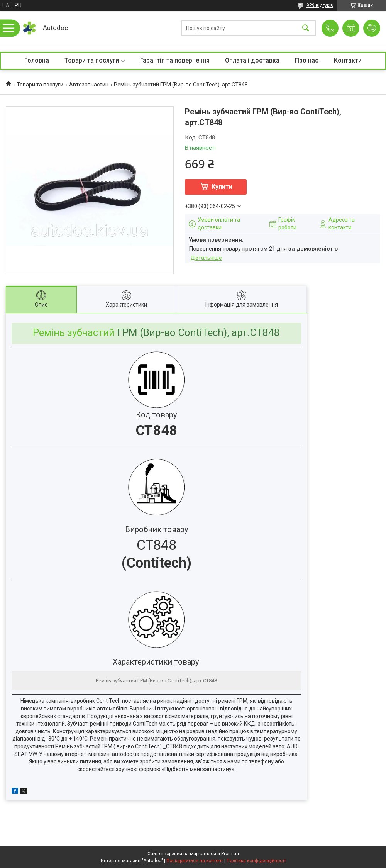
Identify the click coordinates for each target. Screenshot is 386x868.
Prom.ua (230, 854)
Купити (222, 187)
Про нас (307, 60)
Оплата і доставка (252, 60)
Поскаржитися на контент (195, 861)
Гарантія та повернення (175, 60)
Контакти (348, 60)
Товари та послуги (92, 60)
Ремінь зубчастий (74, 332)
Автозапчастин (89, 85)
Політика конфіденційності (256, 861)
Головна (37, 60)
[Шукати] (306, 28)
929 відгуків (320, 5)
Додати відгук (372, 28)
